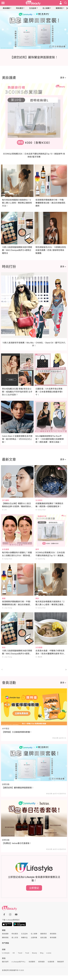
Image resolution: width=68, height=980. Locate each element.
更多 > (63, 78)
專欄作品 (24, 938)
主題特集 (34, 938)
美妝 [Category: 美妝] (37, 598)
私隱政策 (51, 962)
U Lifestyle (6, 953)
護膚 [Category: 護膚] (4, 598)
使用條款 (41, 962)
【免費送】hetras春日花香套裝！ (17, 843)
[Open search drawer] (66, 3)
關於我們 (5, 962)
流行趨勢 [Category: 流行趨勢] (5, 500)
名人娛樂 (46, 8)
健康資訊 (59, 8)
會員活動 (44, 938)
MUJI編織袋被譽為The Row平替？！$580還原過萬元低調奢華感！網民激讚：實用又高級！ (50, 439)
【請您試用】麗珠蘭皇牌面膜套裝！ (18, 788)
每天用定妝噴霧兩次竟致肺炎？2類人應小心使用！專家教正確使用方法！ (17, 203)
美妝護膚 (6, 8)
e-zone (49, 953)
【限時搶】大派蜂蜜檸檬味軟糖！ (17, 732)
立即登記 (34, 888)
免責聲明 (32, 962)
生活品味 (33, 8)
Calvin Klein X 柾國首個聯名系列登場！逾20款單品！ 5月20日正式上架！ (17, 439)
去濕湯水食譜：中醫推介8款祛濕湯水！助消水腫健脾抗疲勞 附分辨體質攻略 (51, 654)
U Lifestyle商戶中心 (19, 962)
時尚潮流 (20, 8)
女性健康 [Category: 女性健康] (5, 549)
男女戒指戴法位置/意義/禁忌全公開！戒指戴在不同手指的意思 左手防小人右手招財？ (17, 392)
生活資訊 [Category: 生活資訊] (39, 500)
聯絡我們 (61, 962)
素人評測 (15, 938)
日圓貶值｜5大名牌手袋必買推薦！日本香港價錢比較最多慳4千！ (49, 392)
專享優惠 (53, 938)
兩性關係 (53, 934)
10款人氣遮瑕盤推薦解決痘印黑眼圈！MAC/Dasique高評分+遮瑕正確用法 (17, 250)
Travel (20, 953)
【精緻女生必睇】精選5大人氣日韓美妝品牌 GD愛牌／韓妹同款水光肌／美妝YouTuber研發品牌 (16, 506)
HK (14, 953)
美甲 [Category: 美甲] (37, 549)
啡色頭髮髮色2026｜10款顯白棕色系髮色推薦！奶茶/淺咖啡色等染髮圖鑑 (51, 250)
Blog (42, 953)
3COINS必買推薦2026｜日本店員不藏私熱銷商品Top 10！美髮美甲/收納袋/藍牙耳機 (50, 556)
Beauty (35, 953)
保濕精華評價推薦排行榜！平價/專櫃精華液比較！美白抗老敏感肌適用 (50, 203)
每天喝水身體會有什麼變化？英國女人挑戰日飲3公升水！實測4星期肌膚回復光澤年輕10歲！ (17, 556)
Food (27, 953)
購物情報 (5, 938)
